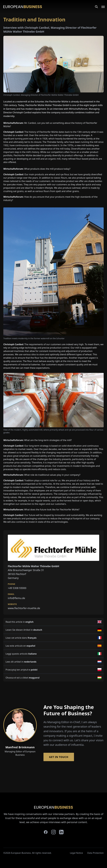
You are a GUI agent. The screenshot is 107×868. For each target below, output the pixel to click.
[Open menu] (101, 7)
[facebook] (46, 832)
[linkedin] (61, 832)
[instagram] (53, 832)
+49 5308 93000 (17, 588)
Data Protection (96, 853)
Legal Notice (76, 853)
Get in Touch (59, 757)
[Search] (96, 7)
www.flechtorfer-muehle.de (24, 608)
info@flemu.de (16, 598)
